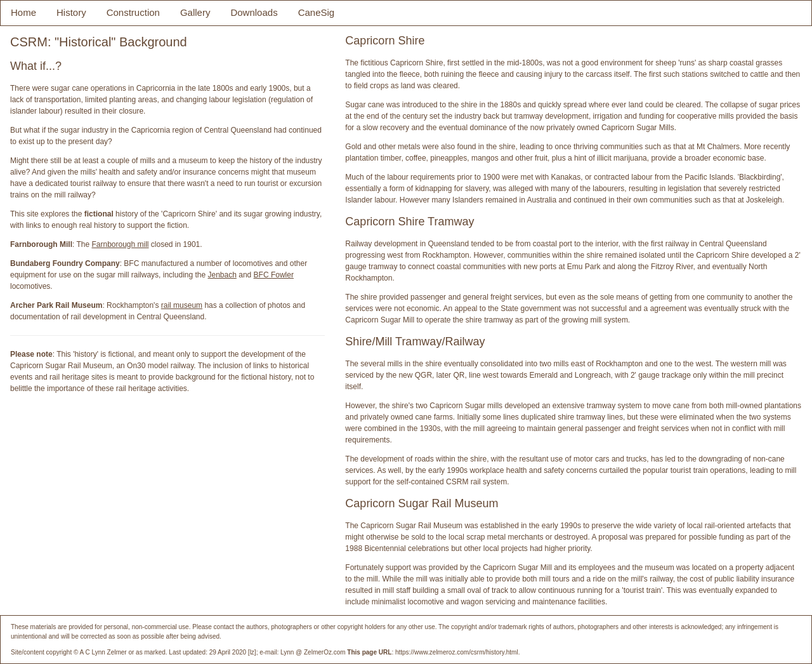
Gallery (195, 12)
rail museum (182, 305)
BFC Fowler (274, 275)
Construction (133, 12)
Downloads (254, 12)
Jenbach (222, 275)
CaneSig (317, 12)
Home (23, 12)
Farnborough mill (120, 244)
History (71, 12)
